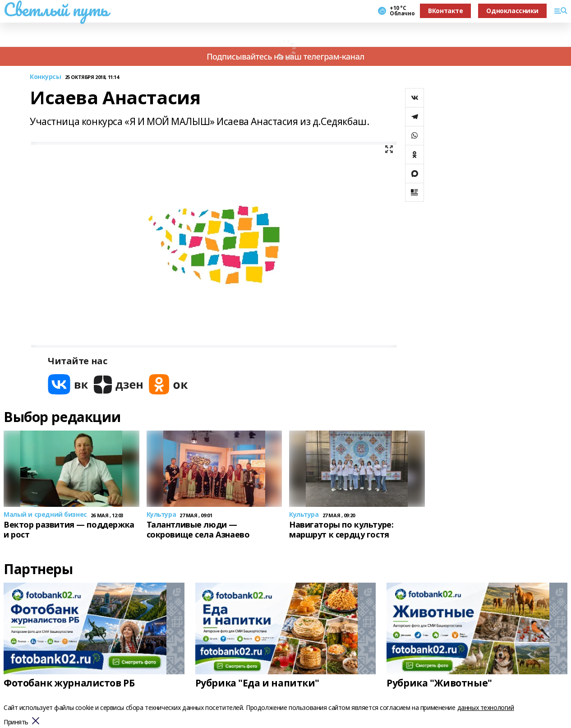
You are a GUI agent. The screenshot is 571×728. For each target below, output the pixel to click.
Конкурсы (46, 77)
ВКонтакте (445, 11)
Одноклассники (512, 11)
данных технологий (486, 707)
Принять (16, 722)
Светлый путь (56, 9)
